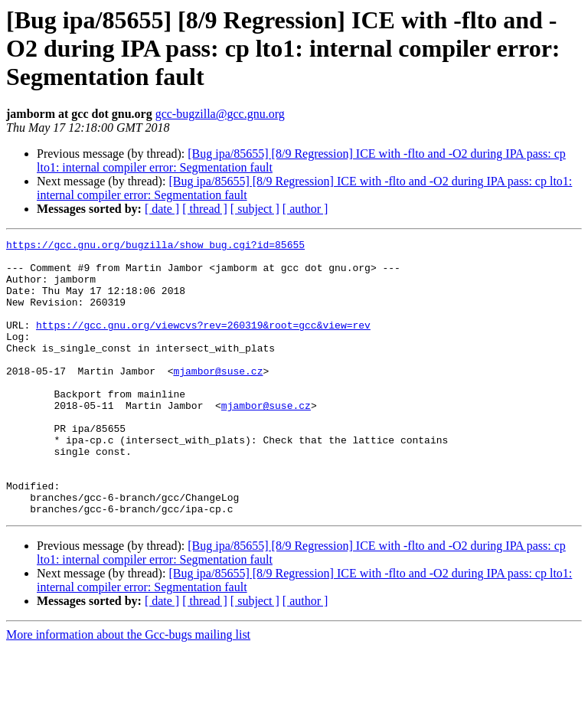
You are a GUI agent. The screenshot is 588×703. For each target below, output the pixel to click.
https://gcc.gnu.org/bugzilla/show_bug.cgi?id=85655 (155, 247)
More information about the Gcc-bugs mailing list (128, 690)
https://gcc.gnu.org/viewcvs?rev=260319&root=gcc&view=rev (203, 343)
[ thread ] (205, 209)
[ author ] (305, 209)
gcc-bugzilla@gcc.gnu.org (220, 114)
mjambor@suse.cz (218, 398)
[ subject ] (255, 209)
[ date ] (162, 209)
